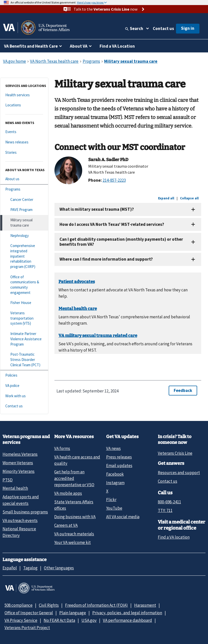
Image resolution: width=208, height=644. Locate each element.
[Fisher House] (24, 303)
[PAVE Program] (24, 210)
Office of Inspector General (29, 613)
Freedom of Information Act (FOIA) (96, 605)
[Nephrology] (24, 236)
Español (10, 568)
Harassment (145, 605)
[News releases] (24, 142)
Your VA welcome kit (72, 542)
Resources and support (179, 473)
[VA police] (24, 386)
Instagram (115, 483)
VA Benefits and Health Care (31, 46)
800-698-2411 (169, 502)
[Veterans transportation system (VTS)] (24, 318)
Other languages (59, 568)
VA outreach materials (74, 534)
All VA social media (123, 517)
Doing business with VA (75, 517)
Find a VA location (174, 537)
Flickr (111, 500)
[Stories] (24, 153)
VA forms (62, 448)
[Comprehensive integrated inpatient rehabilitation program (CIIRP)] (24, 256)
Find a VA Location (117, 46)
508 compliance (19, 605)
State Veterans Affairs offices (74, 505)
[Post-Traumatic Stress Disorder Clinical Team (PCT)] (24, 360)
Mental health (15, 488)
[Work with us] (24, 396)
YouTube (114, 508)
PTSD (8, 480)
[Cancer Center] (24, 200)
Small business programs (25, 512)
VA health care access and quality (77, 460)
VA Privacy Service (21, 620)
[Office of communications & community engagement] (24, 285)
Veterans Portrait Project (27, 628)
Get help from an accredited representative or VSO (74, 478)
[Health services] (24, 95)
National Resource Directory (19, 532)
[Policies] (24, 375)
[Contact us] (24, 406)
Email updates (119, 466)
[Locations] (24, 105)
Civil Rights (49, 605)
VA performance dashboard (127, 620)
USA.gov (89, 620)
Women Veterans (18, 463)
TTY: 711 (165, 510)
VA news (113, 448)
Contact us (163, 28)
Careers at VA (66, 525)
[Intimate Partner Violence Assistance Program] (24, 339)
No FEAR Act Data (59, 620)
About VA (79, 46)
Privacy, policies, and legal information (127, 613)
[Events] (24, 132)
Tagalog (30, 568)
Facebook (115, 474)
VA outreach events (20, 520)
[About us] (24, 179)
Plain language (73, 613)
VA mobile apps (68, 493)
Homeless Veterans (20, 454)
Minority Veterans (19, 471)
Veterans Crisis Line (175, 453)
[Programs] (24, 189)
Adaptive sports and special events (21, 500)
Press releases (119, 457)
